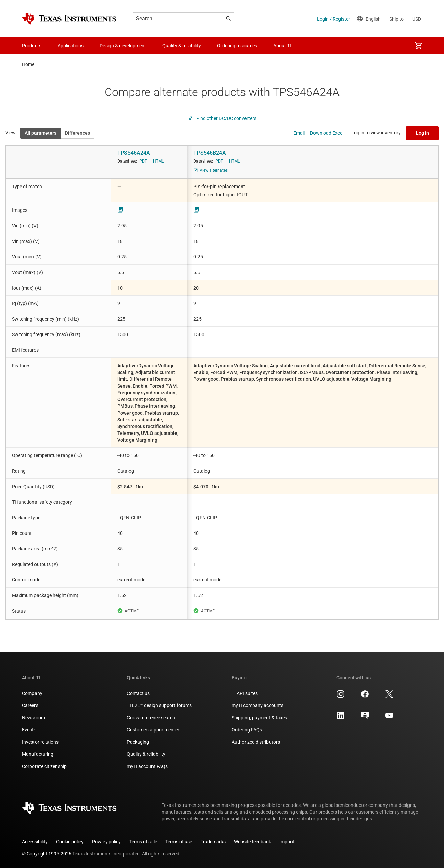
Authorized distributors (256, 742)
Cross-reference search (151, 718)
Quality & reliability (146, 754)
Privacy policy (106, 842)
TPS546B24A (210, 153)
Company (32, 693)
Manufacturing (38, 754)
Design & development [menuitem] (123, 46)
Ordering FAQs (247, 730)
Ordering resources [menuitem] (237, 46)
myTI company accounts (258, 705)
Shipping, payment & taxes (259, 718)
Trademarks (213, 842)
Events (29, 730)
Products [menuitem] (32, 46)
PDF (143, 161)
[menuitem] (418, 46)
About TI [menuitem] (282, 46)
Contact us (138, 693)
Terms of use (179, 842)
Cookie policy (70, 842)
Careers (30, 705)
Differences (77, 133)
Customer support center (153, 730)
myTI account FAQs (147, 766)
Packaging (138, 742)
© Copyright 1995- (47, 854)
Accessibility (35, 842)
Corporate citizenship (44, 766)
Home (28, 64)
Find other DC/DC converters (222, 118)
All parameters (41, 133)
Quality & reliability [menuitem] (182, 46)
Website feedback (252, 842)
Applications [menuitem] (71, 46)
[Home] (69, 19)
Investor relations (40, 742)
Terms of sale (143, 842)
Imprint (287, 842)
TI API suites (245, 693)
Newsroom (33, 718)
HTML (158, 161)
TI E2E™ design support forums (159, 705)
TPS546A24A (134, 153)
